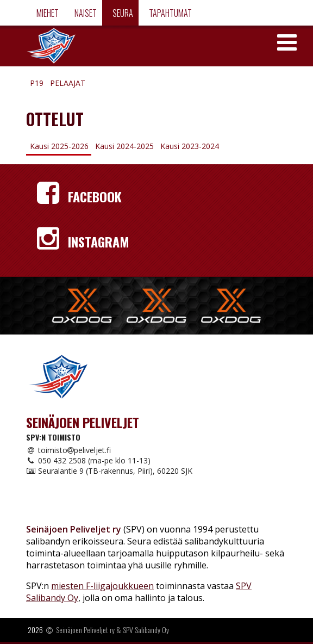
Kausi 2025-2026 (59, 146)
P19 (37, 83)
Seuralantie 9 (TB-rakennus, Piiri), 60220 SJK (109, 471)
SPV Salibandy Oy (146, 630)
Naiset (85, 13)
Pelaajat (68, 83)
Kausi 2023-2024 (190, 146)
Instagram (83, 242)
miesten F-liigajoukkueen (102, 586)
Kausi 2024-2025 (124, 146)
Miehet (47, 13)
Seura (122, 13)
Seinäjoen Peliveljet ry (85, 630)
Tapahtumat (170, 13)
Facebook (79, 196)
